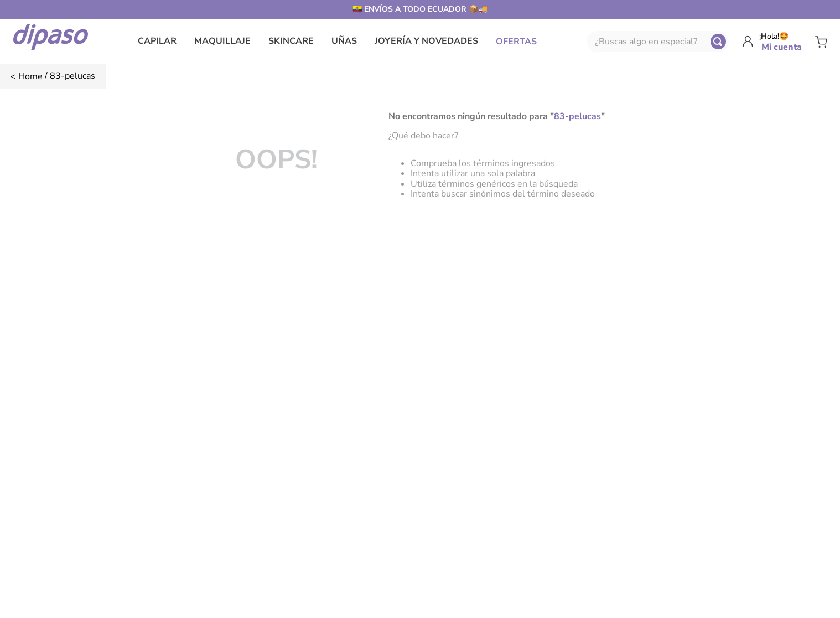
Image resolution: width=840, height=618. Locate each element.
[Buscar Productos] (718, 42)
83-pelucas (72, 75)
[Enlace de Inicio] (27, 76)
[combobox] (658, 42)
